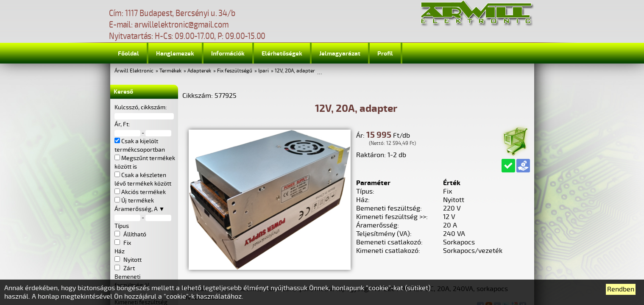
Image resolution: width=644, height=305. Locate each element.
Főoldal (128, 54)
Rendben (621, 289)
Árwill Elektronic (134, 71)
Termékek (170, 71)
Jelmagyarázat (340, 54)
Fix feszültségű (235, 71)
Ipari (263, 71)
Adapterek (199, 71)
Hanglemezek (175, 54)
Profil (385, 54)
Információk (228, 54)
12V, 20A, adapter (295, 71)
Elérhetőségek (282, 54)
